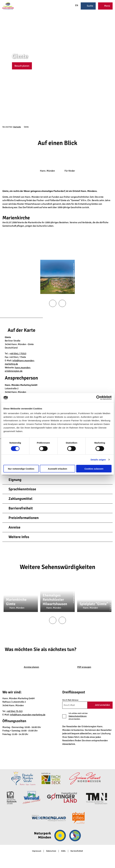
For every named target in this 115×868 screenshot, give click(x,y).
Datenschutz (51, 851)
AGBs (63, 851)
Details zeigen (98, 460)
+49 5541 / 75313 (18, 354)
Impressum (37, 851)
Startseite (17, 127)
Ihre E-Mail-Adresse (70, 700)
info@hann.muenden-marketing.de (28, 715)
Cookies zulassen (94, 469)
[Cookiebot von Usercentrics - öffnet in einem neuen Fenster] (98, 398)
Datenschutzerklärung (78, 716)
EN (75, 5)
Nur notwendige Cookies (21, 469)
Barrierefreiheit (77, 851)
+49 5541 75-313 (14, 711)
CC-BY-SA (110, 607)
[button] (22, 66)
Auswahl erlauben (57, 469)
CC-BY (114, 65)
